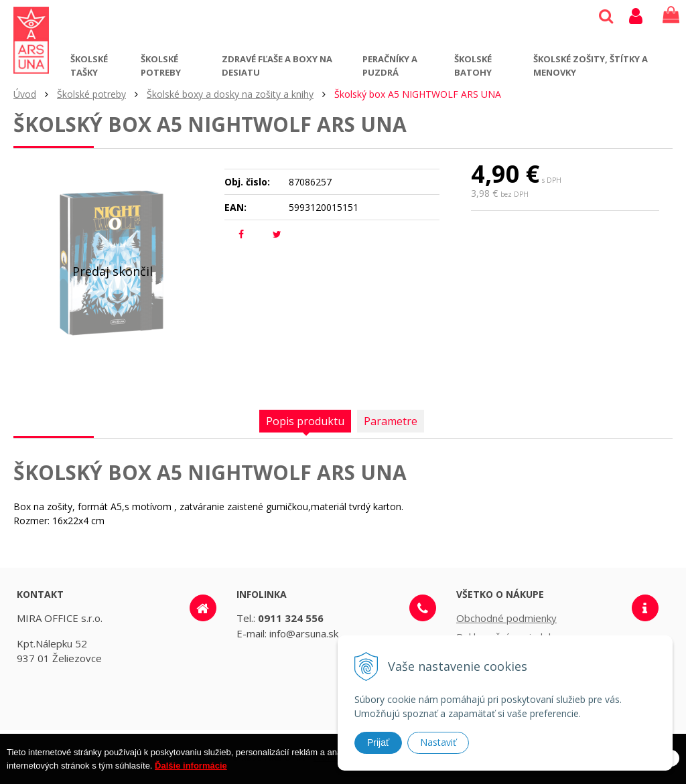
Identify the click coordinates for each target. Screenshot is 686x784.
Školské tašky (89, 66)
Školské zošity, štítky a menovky (591, 66)
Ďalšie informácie (191, 774)
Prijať (378, 742)
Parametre (391, 421)
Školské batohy (473, 66)
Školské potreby (161, 66)
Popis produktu (305, 421)
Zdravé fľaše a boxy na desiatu (277, 66)
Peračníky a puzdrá (390, 66)
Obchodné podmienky (506, 618)
